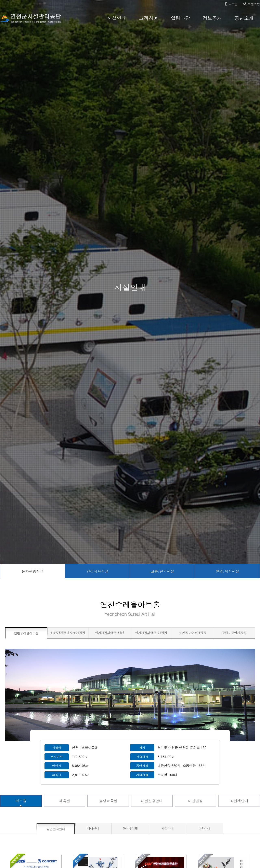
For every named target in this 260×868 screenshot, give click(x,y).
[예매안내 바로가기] (93, 829)
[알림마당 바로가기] (180, 18)
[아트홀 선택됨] (21, 801)
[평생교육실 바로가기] (108, 801)
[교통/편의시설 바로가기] (162, 571)
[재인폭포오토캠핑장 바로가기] (193, 633)
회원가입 (251, 4)
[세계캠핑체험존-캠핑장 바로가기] (151, 633)
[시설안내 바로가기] (117, 18)
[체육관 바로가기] (65, 801)
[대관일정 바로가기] (196, 801)
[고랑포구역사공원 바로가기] (234, 633)
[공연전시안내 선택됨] (56, 829)
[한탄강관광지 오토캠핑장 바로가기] (68, 633)
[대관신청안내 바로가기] (152, 801)
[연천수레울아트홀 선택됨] (26, 633)
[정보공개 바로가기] (212, 18)
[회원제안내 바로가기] (239, 801)
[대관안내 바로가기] (204, 829)
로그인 (231, 4)
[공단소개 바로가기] (244, 18)
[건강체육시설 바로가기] (97, 571)
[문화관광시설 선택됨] (32, 571)
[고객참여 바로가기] (149, 18)
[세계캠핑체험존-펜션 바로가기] (109, 633)
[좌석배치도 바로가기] (130, 829)
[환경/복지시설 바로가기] (227, 571)
